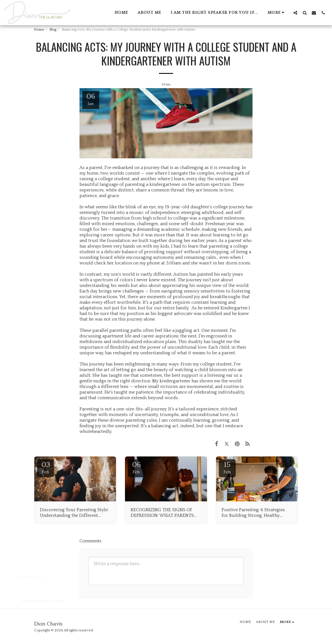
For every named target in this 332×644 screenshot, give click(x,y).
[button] (295, 13)
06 (136, 468)
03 (46, 468)
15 (227, 468)
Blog (53, 29)
